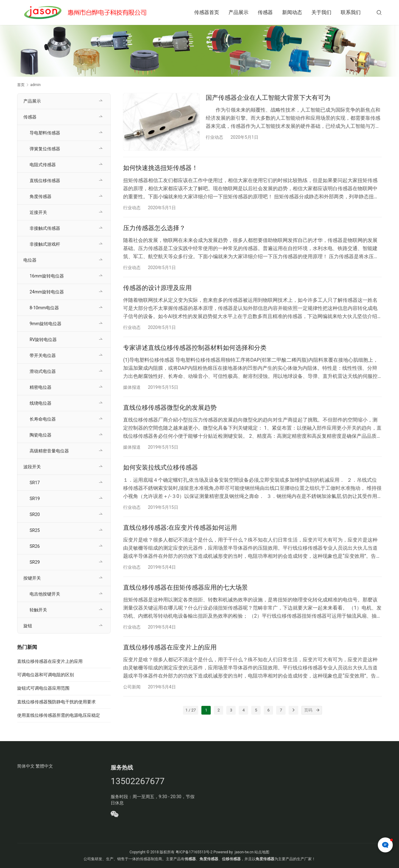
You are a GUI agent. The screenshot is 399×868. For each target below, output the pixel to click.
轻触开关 (38, 610)
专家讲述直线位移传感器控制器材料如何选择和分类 (195, 348)
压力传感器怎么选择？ (154, 228)
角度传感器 (41, 196)
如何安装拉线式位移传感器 (161, 467)
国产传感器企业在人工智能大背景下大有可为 (268, 98)
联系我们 (351, 12)
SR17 (35, 483)
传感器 (265, 12)
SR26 (35, 546)
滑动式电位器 (43, 371)
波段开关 (32, 467)
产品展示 (238, 12)
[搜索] (379, 12)
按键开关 (32, 578)
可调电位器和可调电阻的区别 (46, 675)
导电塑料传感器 (45, 133)
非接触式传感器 (45, 228)
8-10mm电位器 (44, 308)
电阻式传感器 (43, 165)
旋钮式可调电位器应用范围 (43, 688)
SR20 (35, 514)
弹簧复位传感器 (45, 149)
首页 (21, 85)
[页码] (318, 710)
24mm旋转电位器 (47, 292)
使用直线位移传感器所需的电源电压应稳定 (59, 715)
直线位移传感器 (45, 181)
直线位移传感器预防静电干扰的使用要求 (56, 702)
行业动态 (214, 137)
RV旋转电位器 (43, 340)
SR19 (35, 499)
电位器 (30, 260)
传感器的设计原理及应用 (157, 288)
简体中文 (26, 766)
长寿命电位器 (43, 419)
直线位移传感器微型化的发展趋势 (170, 407)
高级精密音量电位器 (49, 451)
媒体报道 (132, 387)
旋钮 (28, 626)
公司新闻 (132, 687)
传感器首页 (207, 12)
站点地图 (262, 852)
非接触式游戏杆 (45, 244)
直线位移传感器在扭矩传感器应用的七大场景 (185, 587)
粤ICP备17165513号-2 (194, 852)
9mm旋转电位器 (46, 324)
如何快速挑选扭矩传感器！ (161, 168)
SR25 (35, 530)
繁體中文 (44, 766)
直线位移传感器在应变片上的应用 (170, 647)
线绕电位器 (41, 403)
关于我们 (321, 12)
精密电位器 (41, 387)
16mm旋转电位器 (47, 276)
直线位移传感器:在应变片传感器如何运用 (180, 528)
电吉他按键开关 (45, 594)
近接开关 (38, 212)
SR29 (35, 562)
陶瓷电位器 (41, 435)
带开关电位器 (43, 355)
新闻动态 (292, 12)
